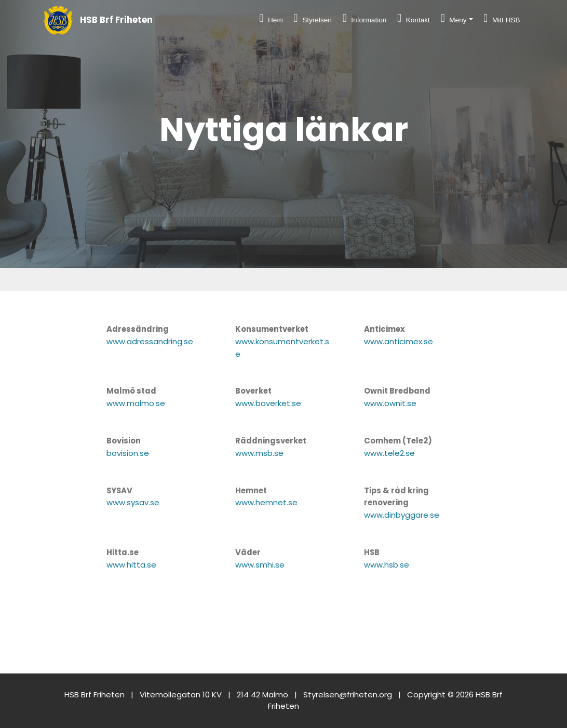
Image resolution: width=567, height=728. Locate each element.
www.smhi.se (260, 565)
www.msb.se (259, 453)
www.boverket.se (268, 403)
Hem (271, 18)
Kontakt (414, 18)
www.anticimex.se (399, 341)
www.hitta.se (131, 565)
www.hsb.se (387, 565)
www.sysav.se (133, 502)
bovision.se (128, 453)
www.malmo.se (136, 403)
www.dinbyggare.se (402, 515)
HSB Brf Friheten (116, 20)
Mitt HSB (502, 18)
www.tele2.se (389, 453)
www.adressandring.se (150, 341)
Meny (454, 18)
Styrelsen (313, 18)
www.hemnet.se (266, 502)
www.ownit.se (390, 403)
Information (365, 18)
